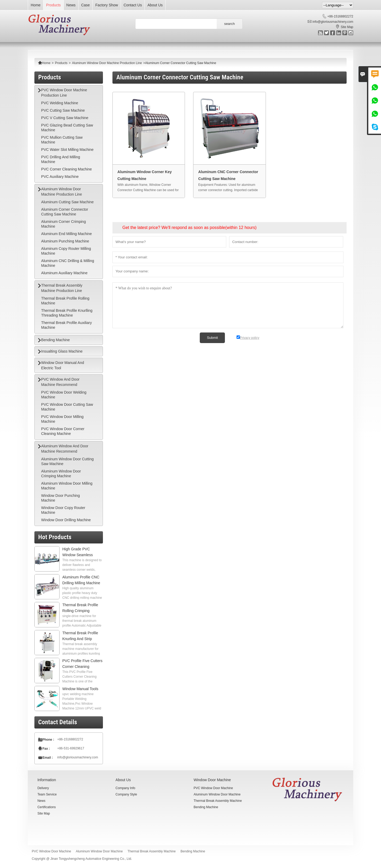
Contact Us (133, 5)
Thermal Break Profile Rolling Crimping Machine (80, 611)
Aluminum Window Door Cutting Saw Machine (67, 461)
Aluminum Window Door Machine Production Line (107, 63)
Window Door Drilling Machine (66, 520)
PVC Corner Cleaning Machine (67, 169)
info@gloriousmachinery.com (333, 22)
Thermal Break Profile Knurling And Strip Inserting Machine (80, 639)
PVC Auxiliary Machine (60, 177)
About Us (155, 5)
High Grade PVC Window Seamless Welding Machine (78, 555)
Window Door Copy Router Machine (63, 510)
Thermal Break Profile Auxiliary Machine (67, 325)
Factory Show (107, 5)
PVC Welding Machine (60, 103)
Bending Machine (56, 340)
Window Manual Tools (80, 689)
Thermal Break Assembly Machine (218, 801)
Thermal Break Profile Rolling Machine (65, 301)
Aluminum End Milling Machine (67, 234)
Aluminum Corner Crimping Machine (64, 224)
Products (53, 5)
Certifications (46, 807)
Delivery (43, 788)
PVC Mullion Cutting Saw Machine (62, 140)
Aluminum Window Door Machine (217, 794)
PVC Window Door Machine (213, 788)
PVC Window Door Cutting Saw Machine (67, 407)
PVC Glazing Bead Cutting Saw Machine (67, 128)
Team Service (47, 794)
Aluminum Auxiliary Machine (64, 273)
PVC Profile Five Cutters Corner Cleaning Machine (83, 667)
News (71, 5)
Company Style (126, 794)
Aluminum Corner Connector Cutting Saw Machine (65, 212)
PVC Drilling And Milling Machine (61, 159)
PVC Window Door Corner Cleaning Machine (63, 431)
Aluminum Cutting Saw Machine (67, 202)
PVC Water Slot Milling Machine (67, 150)
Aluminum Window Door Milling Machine (67, 486)
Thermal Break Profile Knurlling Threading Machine (67, 313)
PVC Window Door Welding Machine (64, 395)
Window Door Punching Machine (61, 498)
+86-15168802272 (340, 16)
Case (86, 5)
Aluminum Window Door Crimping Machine (61, 474)
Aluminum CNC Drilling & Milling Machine (68, 263)
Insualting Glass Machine (62, 351)
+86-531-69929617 (71, 748)
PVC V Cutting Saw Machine (65, 118)
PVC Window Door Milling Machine (62, 419)
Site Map (347, 27)
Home (36, 5)
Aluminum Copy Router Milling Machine (66, 251)
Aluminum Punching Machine (65, 241)
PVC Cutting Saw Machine (63, 110)
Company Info (126, 788)
